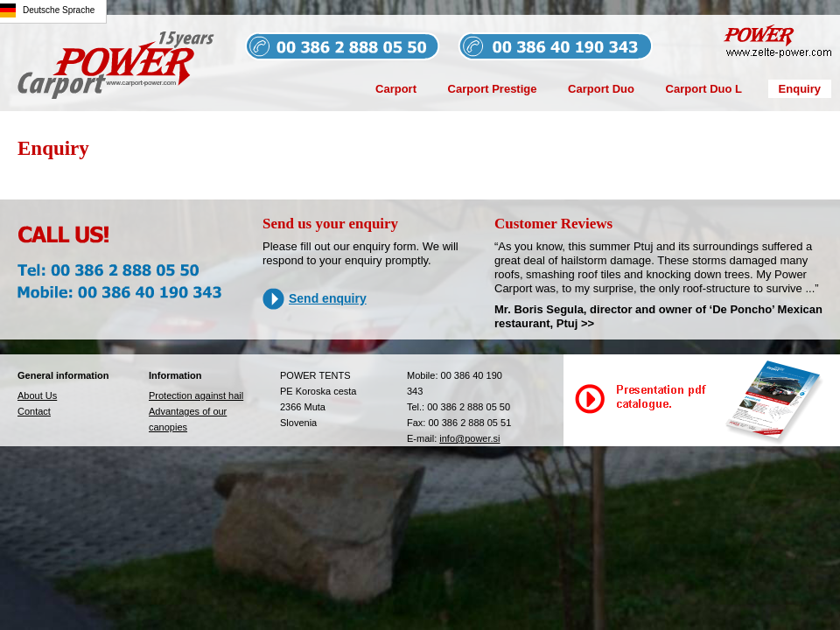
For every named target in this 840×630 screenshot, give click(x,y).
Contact (34, 411)
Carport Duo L (704, 89)
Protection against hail (196, 395)
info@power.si (469, 438)
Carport (396, 89)
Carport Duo (601, 89)
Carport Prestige (493, 89)
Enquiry (800, 89)
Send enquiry (328, 298)
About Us (37, 395)
